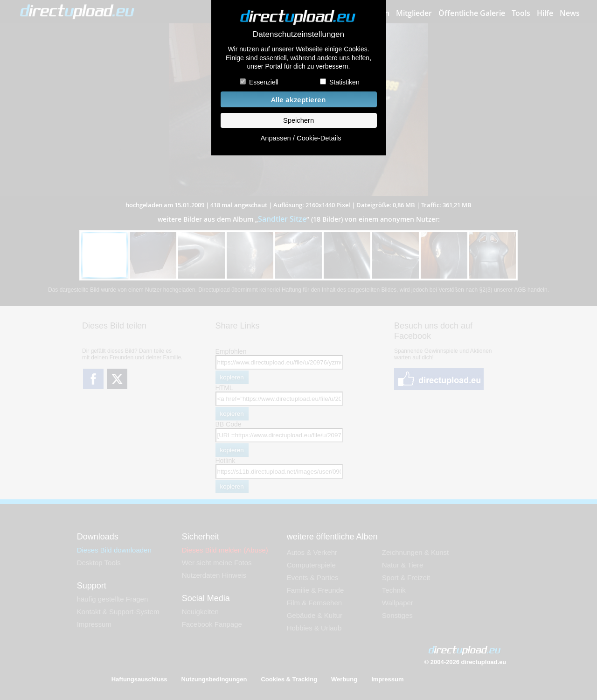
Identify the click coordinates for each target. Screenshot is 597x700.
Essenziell (264, 82)
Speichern (298, 120)
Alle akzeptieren (298, 100)
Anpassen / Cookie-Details (301, 138)
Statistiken (344, 82)
